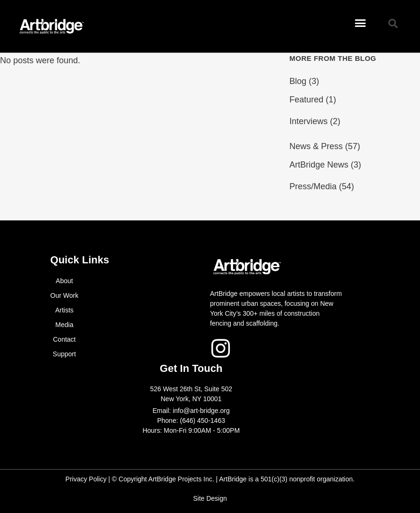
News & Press (316, 146)
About (64, 281)
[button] (361, 23)
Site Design (210, 498)
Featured (306, 100)
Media (64, 325)
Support (64, 354)
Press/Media (313, 186)
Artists (64, 310)
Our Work (65, 295)
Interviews (308, 121)
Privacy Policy (86, 479)
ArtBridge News (319, 165)
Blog (298, 81)
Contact (64, 339)
